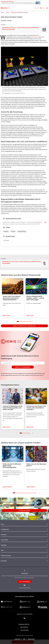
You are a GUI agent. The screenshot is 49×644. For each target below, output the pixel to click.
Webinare (4, 545)
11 (30, 493)
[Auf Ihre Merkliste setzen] (44, 8)
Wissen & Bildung (6, 556)
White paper (4, 540)
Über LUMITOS (24, 627)
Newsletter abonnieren (23, 367)
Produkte (4, 535)
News (2, 524)
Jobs (2, 550)
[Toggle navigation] (47, 8)
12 (31, 493)
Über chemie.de (24, 630)
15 (36, 493)
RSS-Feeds (4, 561)
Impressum (17, 639)
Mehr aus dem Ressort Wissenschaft (24, 326)
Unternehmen (5, 529)
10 (32, 322)
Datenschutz (31, 639)
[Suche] (35, 8)
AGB (24, 639)
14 (34, 493)
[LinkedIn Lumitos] (25, 618)
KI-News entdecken (24, 510)
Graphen (35, 37)
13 (33, 493)
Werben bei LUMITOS (24, 624)
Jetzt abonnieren (24, 582)
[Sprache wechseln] (41, 8)
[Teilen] (38, 8)
